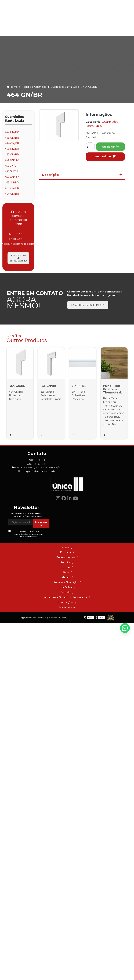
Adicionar (110, 147)
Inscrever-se (41, 589)
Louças (46, 29)
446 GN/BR (12, 149)
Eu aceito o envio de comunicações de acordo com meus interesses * (26, 600)
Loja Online (113, 29)
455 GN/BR (12, 166)
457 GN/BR (12, 177)
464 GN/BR (12, 194)
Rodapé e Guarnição (94, 29)
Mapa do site (67, 673)
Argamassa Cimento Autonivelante (66, 663)
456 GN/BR (12, 171)
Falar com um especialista (18, 258)
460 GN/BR (12, 188)
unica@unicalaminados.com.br (107, 16)
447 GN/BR (12, 155)
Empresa (66, 618)
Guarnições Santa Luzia (65, 87)
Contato (66, 658)
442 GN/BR (12, 132)
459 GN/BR (12, 183)
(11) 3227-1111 (55, 16)
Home (14, 87)
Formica (28, 29)
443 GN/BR (12, 138)
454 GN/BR (12, 160)
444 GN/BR (12, 143)
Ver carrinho (105, 156)
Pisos (61, 29)
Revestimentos (66, 623)
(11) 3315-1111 (76, 16)
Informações (66, 668)
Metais (76, 29)
